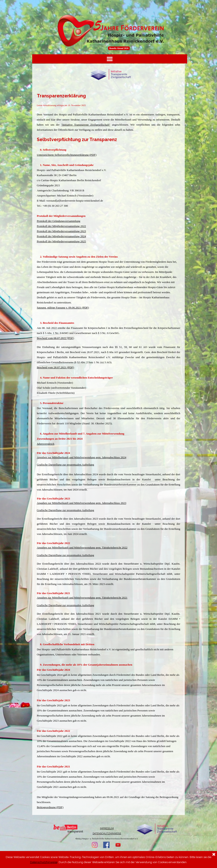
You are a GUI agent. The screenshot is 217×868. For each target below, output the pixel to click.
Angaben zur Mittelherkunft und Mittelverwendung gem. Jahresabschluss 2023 (82, 503)
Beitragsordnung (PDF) (50, 807)
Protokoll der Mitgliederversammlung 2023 (61, 231)
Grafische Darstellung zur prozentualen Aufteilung (65, 465)
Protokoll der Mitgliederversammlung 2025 (61, 241)
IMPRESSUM (107, 828)
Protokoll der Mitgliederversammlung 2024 (61, 236)
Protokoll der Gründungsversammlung (59, 221)
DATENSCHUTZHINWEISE (107, 833)
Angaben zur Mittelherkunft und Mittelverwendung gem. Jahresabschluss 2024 (82, 457)
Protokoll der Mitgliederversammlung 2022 (61, 226)
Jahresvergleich (46, 444)
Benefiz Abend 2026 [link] (119, 48)
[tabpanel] (109, 451)
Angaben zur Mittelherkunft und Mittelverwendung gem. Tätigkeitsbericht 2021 (82, 598)
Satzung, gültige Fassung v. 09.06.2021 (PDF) (63, 308)
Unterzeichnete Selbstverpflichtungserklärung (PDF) (67, 155)
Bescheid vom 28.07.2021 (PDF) (56, 367)
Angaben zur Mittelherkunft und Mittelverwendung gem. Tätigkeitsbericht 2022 (82, 548)
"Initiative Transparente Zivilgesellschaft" (86, 125)
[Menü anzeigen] (110, 59)
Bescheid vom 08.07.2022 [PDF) (56, 338)
